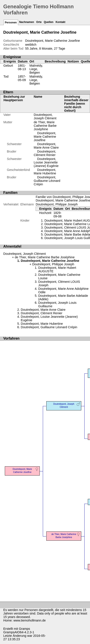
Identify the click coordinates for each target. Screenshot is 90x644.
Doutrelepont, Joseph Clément (45, 116)
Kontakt (60, 22)
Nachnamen (27, 22)
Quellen (48, 22)
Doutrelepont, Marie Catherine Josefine (45, 137)
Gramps (24, 629)
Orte (39, 22)
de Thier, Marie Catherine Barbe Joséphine (45, 126)
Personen (11, 23)
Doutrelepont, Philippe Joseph (57, 204)
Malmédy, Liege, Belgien (36, 69)
